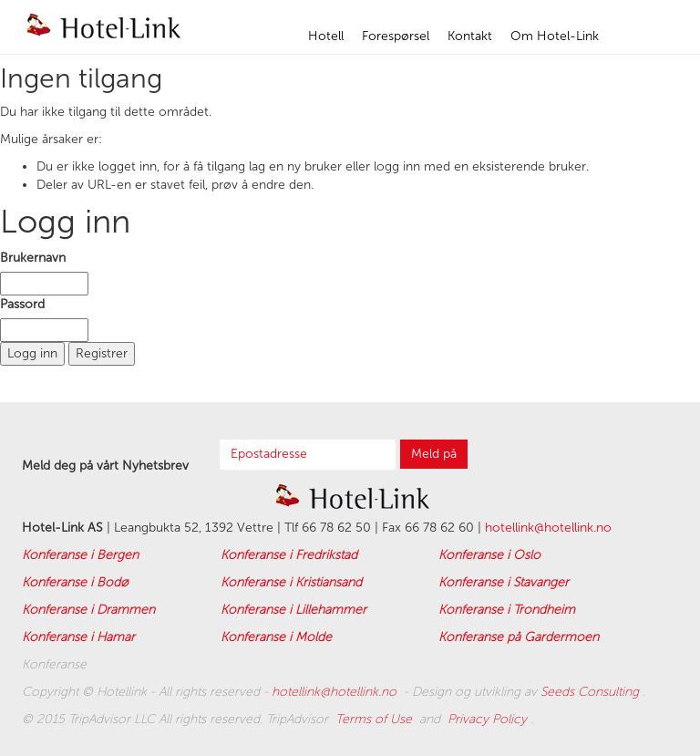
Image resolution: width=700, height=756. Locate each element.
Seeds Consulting (592, 692)
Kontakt (470, 36)
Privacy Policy (489, 719)
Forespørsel (396, 36)
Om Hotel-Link (555, 36)
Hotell (326, 36)
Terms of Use (376, 719)
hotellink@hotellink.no (548, 528)
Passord (22, 304)
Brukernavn (33, 258)
